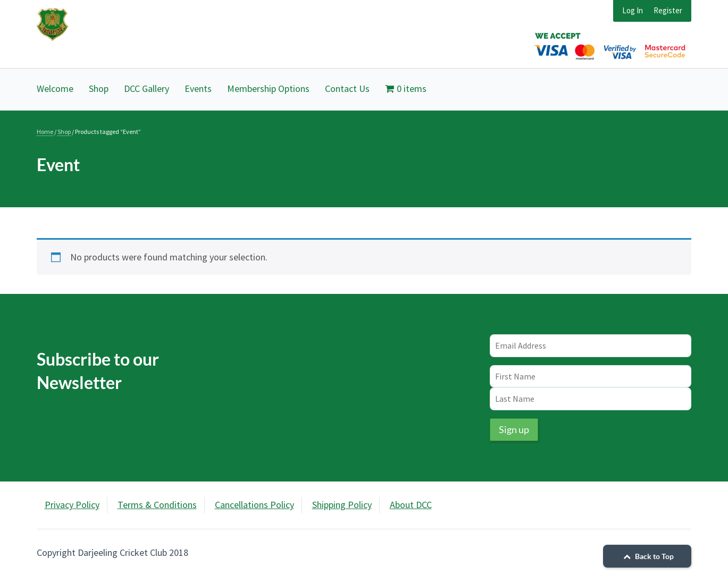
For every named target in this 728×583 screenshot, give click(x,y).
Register (668, 10)
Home (45, 132)
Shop (99, 88)
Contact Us (347, 88)
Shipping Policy (342, 505)
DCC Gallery (147, 88)
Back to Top (647, 556)
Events (198, 88)
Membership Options (268, 88)
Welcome (55, 88)
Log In (633, 10)
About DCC (411, 505)
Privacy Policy (72, 505)
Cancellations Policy (254, 505)
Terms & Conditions (157, 505)
